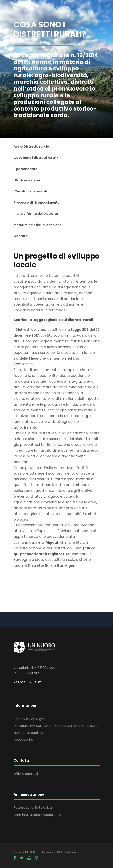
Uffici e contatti (26, 774)
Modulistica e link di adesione (37, 225)
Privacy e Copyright (29, 719)
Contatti (21, 236)
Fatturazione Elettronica (33, 808)
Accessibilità (23, 740)
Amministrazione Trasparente (37, 815)
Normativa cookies (28, 733)
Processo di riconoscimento (37, 203)
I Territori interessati (30, 191)
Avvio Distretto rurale (31, 147)
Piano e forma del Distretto (36, 214)
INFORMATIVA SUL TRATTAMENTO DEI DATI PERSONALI (56, 726)
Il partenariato (25, 169)
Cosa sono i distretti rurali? (36, 158)
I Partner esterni (27, 180)
